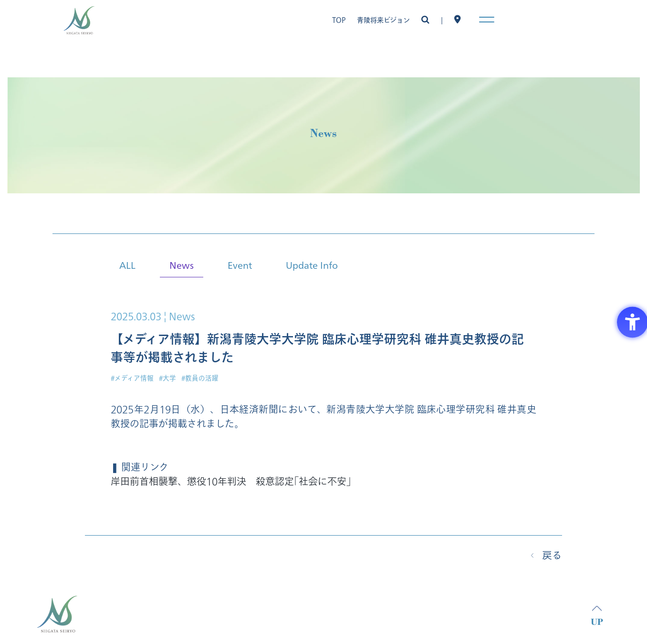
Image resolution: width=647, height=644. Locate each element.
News (182, 265)
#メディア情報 (132, 378)
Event (240, 265)
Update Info (312, 265)
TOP (339, 20)
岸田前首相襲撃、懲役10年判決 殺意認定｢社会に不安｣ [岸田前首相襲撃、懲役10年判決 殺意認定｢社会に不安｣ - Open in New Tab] (231, 482)
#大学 (167, 378)
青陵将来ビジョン (383, 20)
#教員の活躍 (200, 378)
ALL (127, 265)
